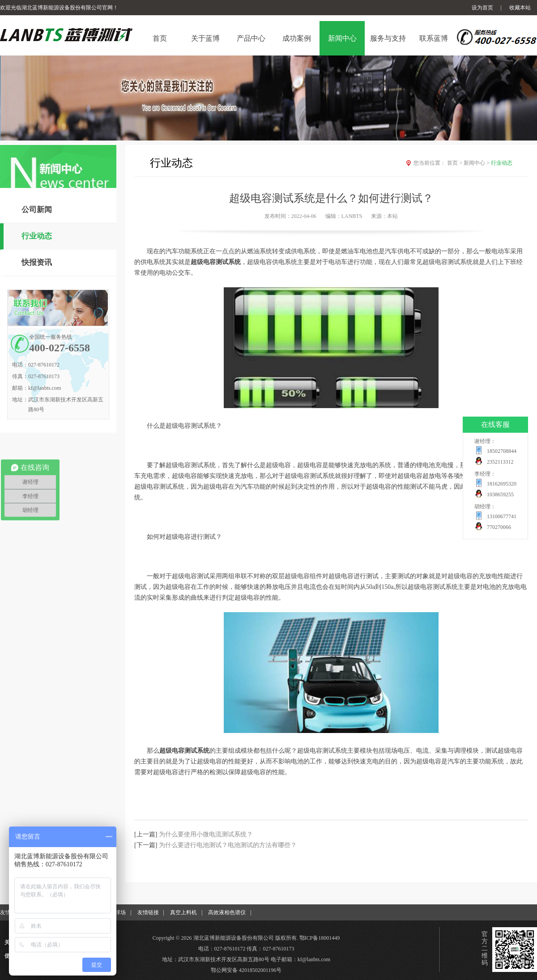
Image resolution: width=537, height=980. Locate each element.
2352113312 (500, 462)
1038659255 (500, 494)
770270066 (499, 527)
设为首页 (482, 8)
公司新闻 (37, 210)
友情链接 (148, 912)
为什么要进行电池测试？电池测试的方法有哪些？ (228, 845)
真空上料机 (183, 912)
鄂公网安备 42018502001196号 (246, 970)
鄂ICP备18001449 (320, 938)
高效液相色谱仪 (227, 912)
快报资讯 (37, 262)
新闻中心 (477, 163)
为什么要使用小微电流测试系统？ (206, 834)
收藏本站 (520, 8)
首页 (455, 163)
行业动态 (37, 236)
